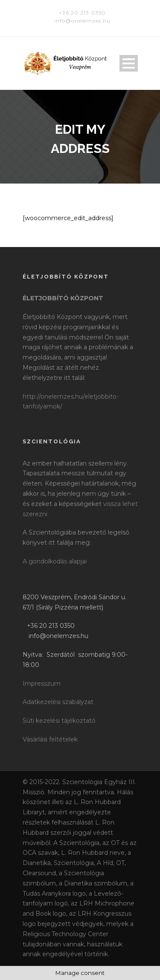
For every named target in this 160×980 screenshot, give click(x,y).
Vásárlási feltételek (50, 739)
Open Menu (129, 63)
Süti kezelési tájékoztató (59, 721)
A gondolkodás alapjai (55, 561)
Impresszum (42, 684)
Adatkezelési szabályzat (58, 702)
